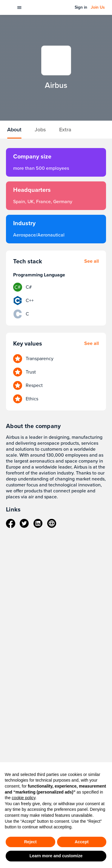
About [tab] (14, 130)
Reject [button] (30, 842)
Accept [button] (82, 842)
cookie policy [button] (23, 798)
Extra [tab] (65, 130)
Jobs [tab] (40, 130)
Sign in (81, 7)
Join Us (98, 7)
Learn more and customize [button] (56, 856)
